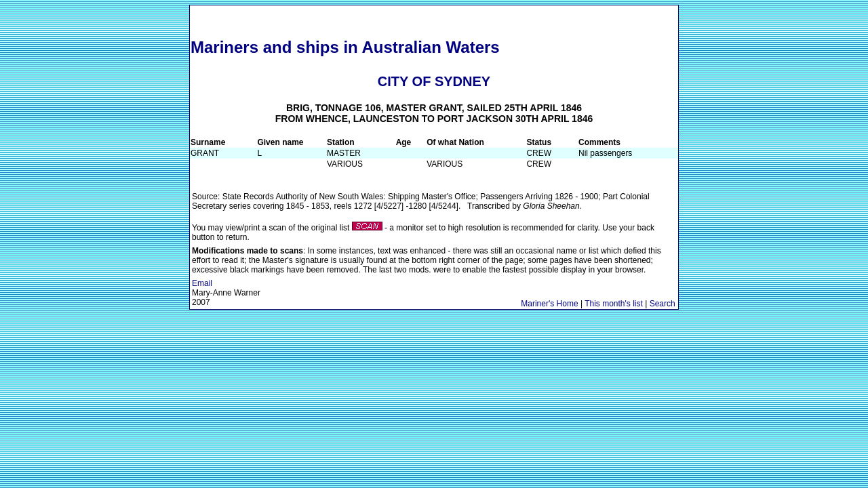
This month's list (614, 304)
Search (663, 304)
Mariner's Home (549, 304)
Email (202, 283)
